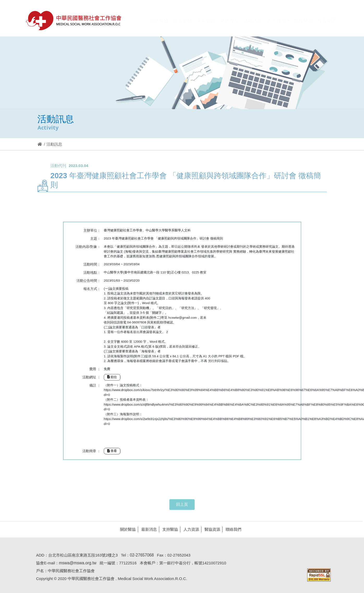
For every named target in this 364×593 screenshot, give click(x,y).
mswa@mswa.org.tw (76, 563)
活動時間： (112, 282)
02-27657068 (140, 555)
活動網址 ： (112, 369)
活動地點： (112, 288)
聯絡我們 (232, 529)
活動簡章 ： (112, 426)
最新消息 (148, 529)
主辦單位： (112, 256)
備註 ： (115, 375)
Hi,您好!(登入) (292, 12)
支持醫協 (169, 529)
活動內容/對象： (109, 268)
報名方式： (112, 301)
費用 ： (115, 363)
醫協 (74, 20)
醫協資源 (211, 529)
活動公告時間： (110, 294)
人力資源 (190, 529)
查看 (128, 426)
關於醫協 (127, 529)
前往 (128, 369)
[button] (278, 24)
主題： (115, 262)
